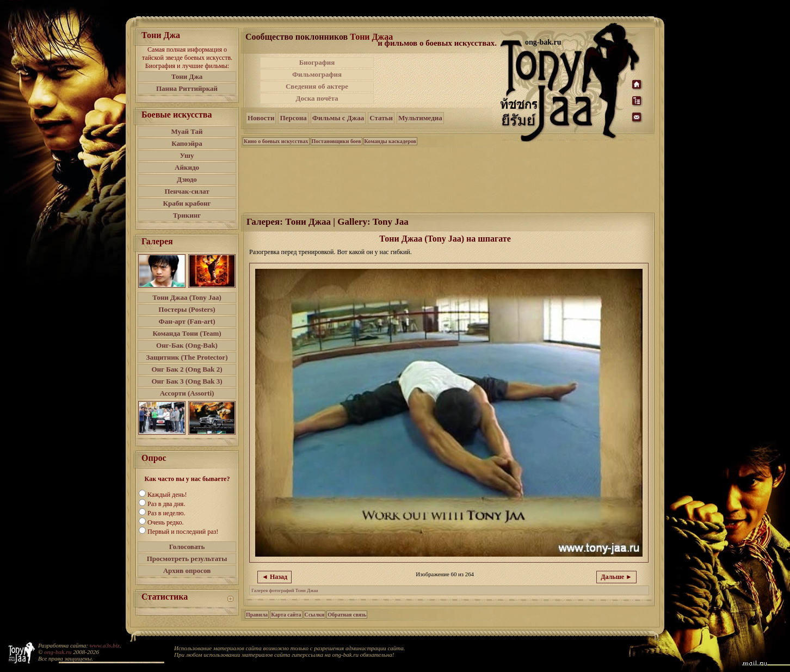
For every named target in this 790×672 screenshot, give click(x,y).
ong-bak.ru (58, 652)
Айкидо (187, 167)
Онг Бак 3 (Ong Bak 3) (187, 381)
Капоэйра (187, 143)
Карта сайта (286, 615)
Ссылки (315, 615)
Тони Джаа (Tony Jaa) (187, 297)
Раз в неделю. (166, 513)
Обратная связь (347, 615)
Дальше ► (616, 577)
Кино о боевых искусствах (276, 141)
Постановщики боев (337, 141)
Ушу (187, 155)
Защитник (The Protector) (187, 357)
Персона (293, 118)
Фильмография (317, 74)
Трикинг (187, 215)
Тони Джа (187, 76)
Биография (317, 62)
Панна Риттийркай (187, 88)
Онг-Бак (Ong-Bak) (187, 345)
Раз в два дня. (166, 504)
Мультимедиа (420, 118)
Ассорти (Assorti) (187, 393)
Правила (257, 615)
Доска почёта (317, 98)
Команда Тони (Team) (187, 333)
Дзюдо (187, 179)
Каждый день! (167, 495)
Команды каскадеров (390, 141)
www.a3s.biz (105, 645)
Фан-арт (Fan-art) (187, 321)
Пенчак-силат (187, 191)
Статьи (381, 118)
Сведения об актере (317, 86)
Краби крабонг (187, 203)
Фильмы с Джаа (338, 118)
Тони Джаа (371, 37)
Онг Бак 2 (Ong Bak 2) (187, 369)
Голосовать (187, 547)
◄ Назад (274, 577)
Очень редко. (165, 522)
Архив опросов (187, 571)
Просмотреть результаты (187, 559)
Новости (261, 118)
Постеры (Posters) (187, 309)
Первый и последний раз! (183, 532)
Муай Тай (187, 131)
